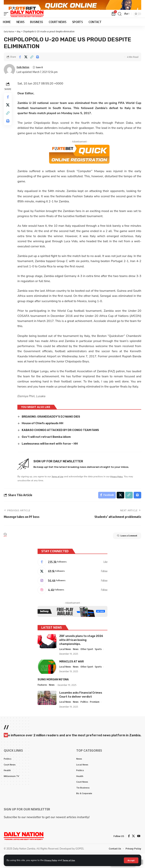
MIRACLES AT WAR (72, 673)
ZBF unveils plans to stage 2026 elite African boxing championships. (81, 651)
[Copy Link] (32, 65)
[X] (72, 581)
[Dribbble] (72, 601)
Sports (99, 661)
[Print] (38, 65)
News (76, 661)
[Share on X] (26, 65)
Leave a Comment (122, 545)
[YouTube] (139, 850)
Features (42, 697)
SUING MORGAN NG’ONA (53, 691)
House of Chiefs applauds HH (45, 431)
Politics (85, 714)
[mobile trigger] (7, 22)
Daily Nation (24, 75)
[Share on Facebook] (20, 65)
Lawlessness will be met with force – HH (53, 451)
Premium (96, 714)
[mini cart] (113, 22)
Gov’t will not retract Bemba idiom (49, 444)
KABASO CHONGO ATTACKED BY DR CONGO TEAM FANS (63, 438)
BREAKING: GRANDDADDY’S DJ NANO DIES (54, 424)
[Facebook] (72, 571)
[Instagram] (72, 591)
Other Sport (88, 661)
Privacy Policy (52, 860)
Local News (65, 661)
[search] (119, 22)
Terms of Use (72, 860)
